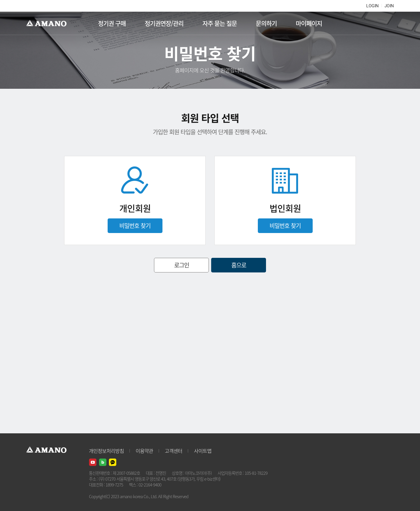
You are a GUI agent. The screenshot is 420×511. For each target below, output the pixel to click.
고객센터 (174, 451)
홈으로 (239, 265)
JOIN (389, 6)
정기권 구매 (112, 23)
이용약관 (144, 451)
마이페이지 (309, 23)
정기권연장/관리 (164, 23)
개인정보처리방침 (106, 451)
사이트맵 (203, 451)
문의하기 (266, 23)
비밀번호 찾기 (135, 226)
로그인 (182, 265)
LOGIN (372, 6)
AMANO (49, 23)
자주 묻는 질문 (220, 23)
